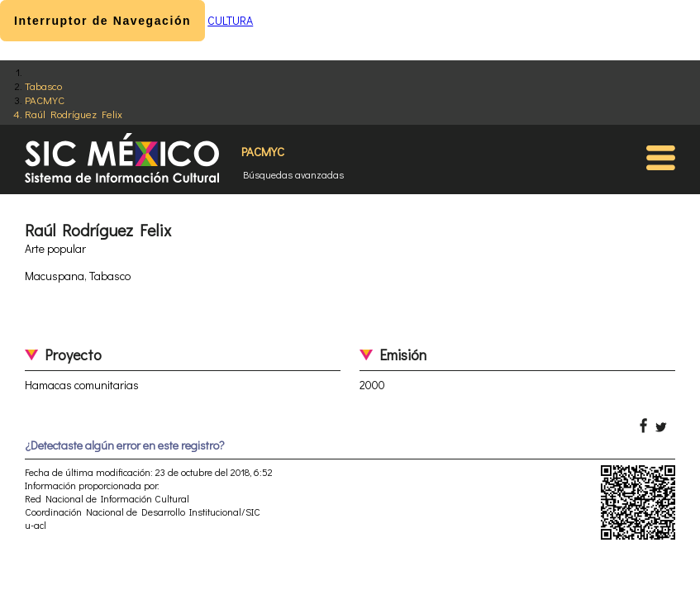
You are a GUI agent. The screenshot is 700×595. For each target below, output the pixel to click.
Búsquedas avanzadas (293, 174)
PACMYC (45, 100)
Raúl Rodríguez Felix (74, 114)
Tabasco (43, 86)
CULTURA (230, 20)
